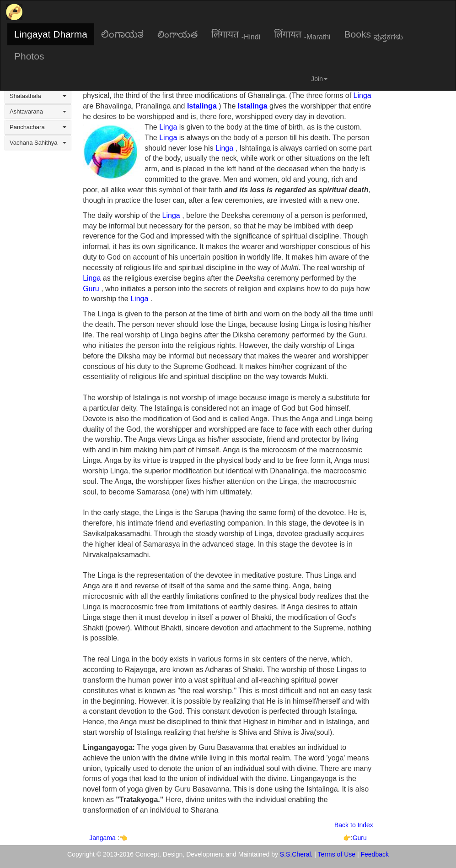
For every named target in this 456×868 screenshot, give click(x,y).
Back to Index (354, 825)
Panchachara (38, 127)
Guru (91, 289)
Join (319, 79)
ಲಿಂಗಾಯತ (122, 34)
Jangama (103, 838)
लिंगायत (236, 35)
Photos (29, 56)
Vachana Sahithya (38, 143)
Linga (362, 95)
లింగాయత (177, 34)
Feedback (375, 854)
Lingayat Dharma (51, 34)
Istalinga (202, 106)
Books (374, 35)
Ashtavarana (38, 111)
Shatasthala (38, 96)
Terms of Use (337, 854)
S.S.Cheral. (296, 854)
